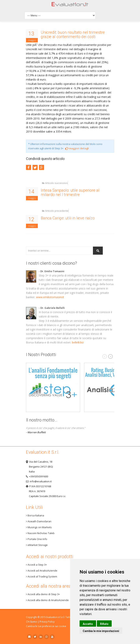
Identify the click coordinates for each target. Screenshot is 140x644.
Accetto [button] (88, 624)
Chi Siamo (32, 622)
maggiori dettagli (77, 148)
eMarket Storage (37, 545)
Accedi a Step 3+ (36, 565)
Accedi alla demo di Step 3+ (43, 594)
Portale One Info (37, 539)
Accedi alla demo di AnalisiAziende (47, 600)
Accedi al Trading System (42, 576)
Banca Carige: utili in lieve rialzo (68, 218)
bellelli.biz (78, 342)
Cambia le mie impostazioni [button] (101, 631)
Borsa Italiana (35, 515)
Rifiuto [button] (104, 624)
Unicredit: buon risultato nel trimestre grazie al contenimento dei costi (73, 34)
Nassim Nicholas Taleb (40, 533)
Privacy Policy (47, 622)
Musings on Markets (39, 527)
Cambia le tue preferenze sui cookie (46, 626)
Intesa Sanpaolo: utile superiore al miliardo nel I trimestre (70, 192)
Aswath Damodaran (39, 521)
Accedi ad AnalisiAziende (42, 571)
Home (70, 5)
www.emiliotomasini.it (50, 297)
